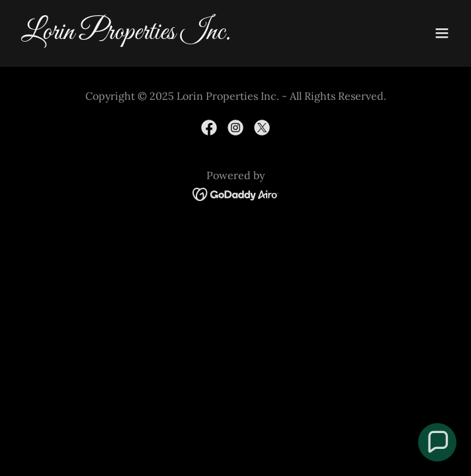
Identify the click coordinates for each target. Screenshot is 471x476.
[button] (442, 33)
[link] (170, 35)
